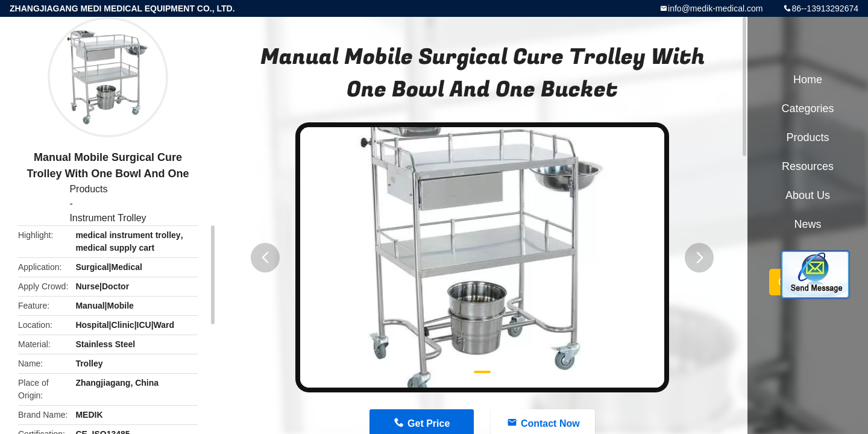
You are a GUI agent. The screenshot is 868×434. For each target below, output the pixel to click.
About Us (808, 195)
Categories (807, 108)
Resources (808, 166)
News (807, 224)
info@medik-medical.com (715, 8)
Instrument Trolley (108, 218)
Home (808, 80)
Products (88, 189)
